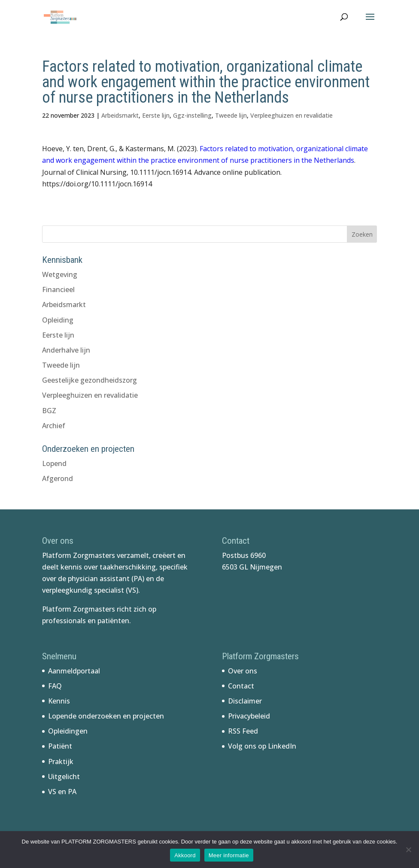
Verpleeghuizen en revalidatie (291, 115)
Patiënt (60, 746)
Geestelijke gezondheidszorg (90, 380)
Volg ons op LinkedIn (262, 746)
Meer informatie (229, 855)
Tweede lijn (231, 115)
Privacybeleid (249, 716)
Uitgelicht (64, 777)
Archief (54, 426)
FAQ (55, 686)
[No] (408, 850)
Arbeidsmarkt (120, 115)
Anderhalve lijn (66, 350)
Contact (241, 686)
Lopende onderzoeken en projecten (106, 716)
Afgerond (58, 478)
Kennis (59, 701)
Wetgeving (60, 274)
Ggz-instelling (192, 115)
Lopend (54, 463)
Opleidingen (68, 731)
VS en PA (62, 792)
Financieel (58, 289)
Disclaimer (245, 701)
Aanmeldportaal (74, 671)
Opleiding (58, 320)
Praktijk (61, 761)
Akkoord (185, 855)
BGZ (49, 411)
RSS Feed (243, 731)
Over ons (243, 671)
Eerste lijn (156, 115)
